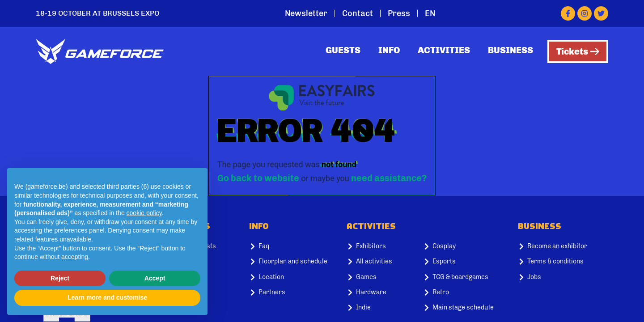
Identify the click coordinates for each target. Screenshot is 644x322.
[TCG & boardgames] (467, 277)
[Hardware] (378, 292)
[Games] (378, 277)
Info (389, 50)
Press (399, 13)
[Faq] (294, 246)
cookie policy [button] (144, 213)
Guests (343, 50)
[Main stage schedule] (467, 308)
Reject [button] (60, 278)
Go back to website (258, 178)
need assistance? (389, 178)
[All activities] (378, 262)
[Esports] (467, 262)
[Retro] (467, 292)
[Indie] (378, 308)
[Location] (294, 277)
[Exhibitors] (378, 246)
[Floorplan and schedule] (294, 262)
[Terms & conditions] (563, 262)
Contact (358, 13)
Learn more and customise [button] (107, 297)
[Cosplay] (467, 246)
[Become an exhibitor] (563, 246)
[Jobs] (563, 277)
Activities (444, 50)
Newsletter (306, 13)
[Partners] (294, 292)
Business (511, 50)
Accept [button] (155, 278)
